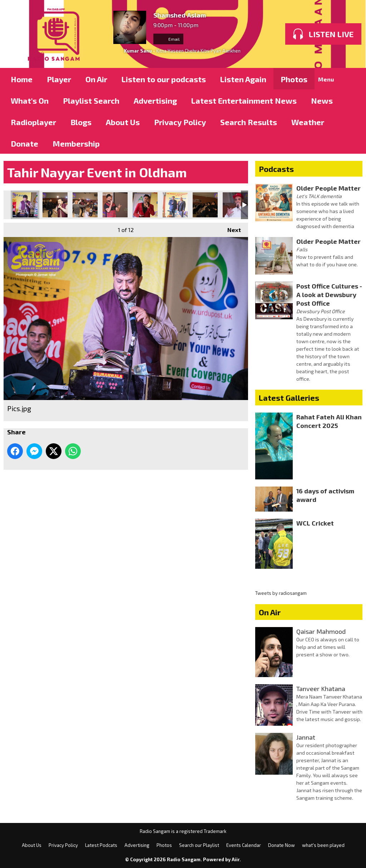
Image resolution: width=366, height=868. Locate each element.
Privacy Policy (180, 122)
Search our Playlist (199, 845)
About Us (123, 122)
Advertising (155, 100)
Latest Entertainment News (244, 100)
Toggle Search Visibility (352, 79)
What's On (30, 100)
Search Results (249, 122)
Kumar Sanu (138, 51)
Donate (24, 143)
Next (231, 228)
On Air (96, 79)
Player (59, 79)
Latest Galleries (289, 398)
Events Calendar (244, 845)
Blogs (81, 122)
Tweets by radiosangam (281, 593)
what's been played (323, 845)
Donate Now (281, 845)
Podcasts (276, 169)
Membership (76, 143)
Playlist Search (91, 100)
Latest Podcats (101, 845)
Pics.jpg (25, 205)
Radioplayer (33, 122)
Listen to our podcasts (164, 79)
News (322, 100)
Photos (294, 79)
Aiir (236, 859)
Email (168, 39)
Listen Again (243, 79)
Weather (308, 122)
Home (22, 79)
